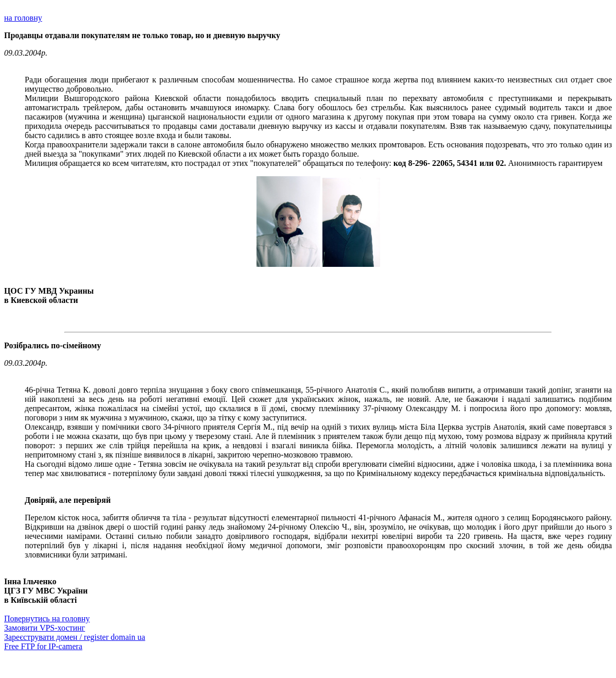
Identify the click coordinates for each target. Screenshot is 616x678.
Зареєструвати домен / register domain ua (75, 637)
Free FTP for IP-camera (43, 646)
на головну (23, 18)
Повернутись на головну (47, 618)
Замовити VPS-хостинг (45, 628)
